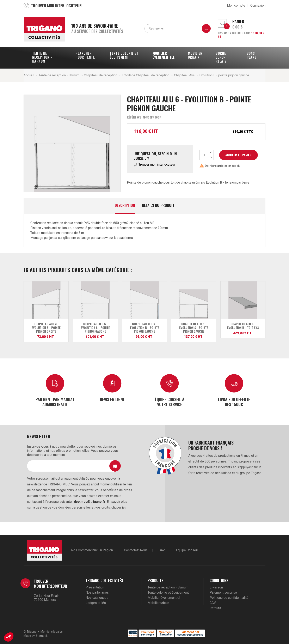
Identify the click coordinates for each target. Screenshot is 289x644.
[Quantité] (204, 155)
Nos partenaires (97, 592)
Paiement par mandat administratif (55, 401)
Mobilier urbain (158, 603)
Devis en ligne (112, 399)
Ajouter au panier (238, 155)
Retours (215, 608)
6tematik (42, 636)
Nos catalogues (97, 598)
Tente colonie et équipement (168, 592)
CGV (213, 603)
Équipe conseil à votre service (170, 401)
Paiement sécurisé (223, 592)
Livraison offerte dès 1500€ (234, 401)
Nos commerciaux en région (92, 550)
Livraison (216, 587)
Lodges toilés (96, 603)
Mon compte (236, 6)
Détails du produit (158, 206)
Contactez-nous (136, 550)
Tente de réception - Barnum (168, 587)
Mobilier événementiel (164, 598)
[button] (9, 637)
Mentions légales (52, 632)
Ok (115, 466)
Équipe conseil (187, 550)
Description (125, 206)
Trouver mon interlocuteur (157, 164)
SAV (162, 550)
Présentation (95, 587)
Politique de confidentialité (229, 598)
